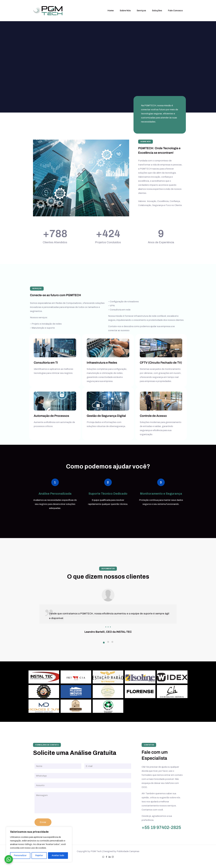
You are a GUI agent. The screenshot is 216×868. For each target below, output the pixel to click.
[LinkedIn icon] (110, 857)
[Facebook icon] (106, 857)
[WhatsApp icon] (103, 857)
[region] (39, 844)
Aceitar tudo (58, 855)
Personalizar (20, 855)
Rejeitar (39, 855)
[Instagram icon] (113, 857)
